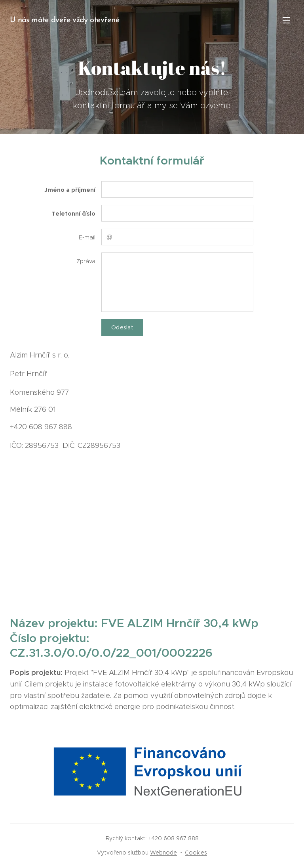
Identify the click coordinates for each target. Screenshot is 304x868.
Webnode (163, 853)
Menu (286, 20)
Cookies (196, 853)
